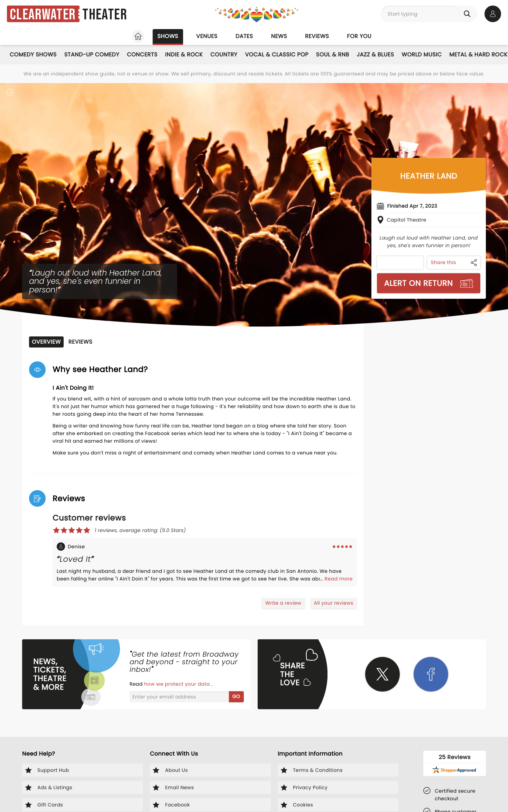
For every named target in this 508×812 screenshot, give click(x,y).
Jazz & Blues (376, 55)
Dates (244, 36)
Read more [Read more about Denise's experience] (339, 579)
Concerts (142, 55)
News (279, 36)
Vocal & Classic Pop (276, 55)
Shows (168, 36)
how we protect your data (178, 684)
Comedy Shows (33, 55)
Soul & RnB (333, 55)
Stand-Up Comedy (92, 55)
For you (359, 36)
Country (224, 55)
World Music (422, 55)
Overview (46, 342)
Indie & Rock (184, 55)
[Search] (469, 14)
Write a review (283, 603)
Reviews (317, 36)
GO (236, 696)
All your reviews (334, 603)
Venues (207, 36)
